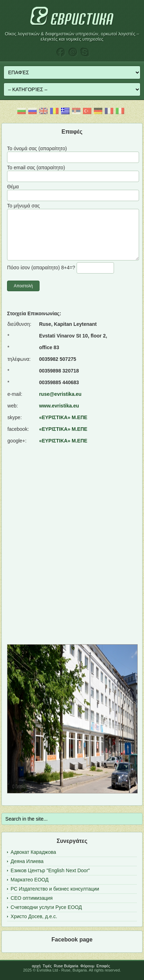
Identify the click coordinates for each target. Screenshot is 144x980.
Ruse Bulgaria (66, 966)
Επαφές (103, 966)
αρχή (36, 966)
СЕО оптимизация (32, 898)
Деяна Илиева (27, 861)
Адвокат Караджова (33, 852)
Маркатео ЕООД (29, 880)
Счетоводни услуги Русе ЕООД (46, 907)
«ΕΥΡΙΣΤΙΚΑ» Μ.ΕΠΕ (63, 417)
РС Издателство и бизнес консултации (55, 889)
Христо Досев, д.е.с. (34, 916)
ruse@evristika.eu (60, 394)
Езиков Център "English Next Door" (50, 870)
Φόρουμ (88, 966)
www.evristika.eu (59, 406)
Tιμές (47, 966)
